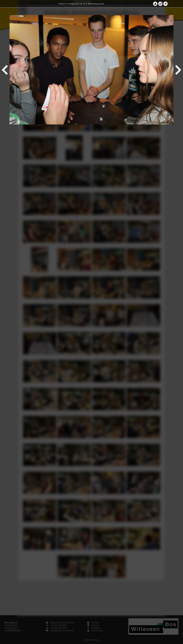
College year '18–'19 (76, 4)
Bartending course (96, 4)
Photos (62, 4)
